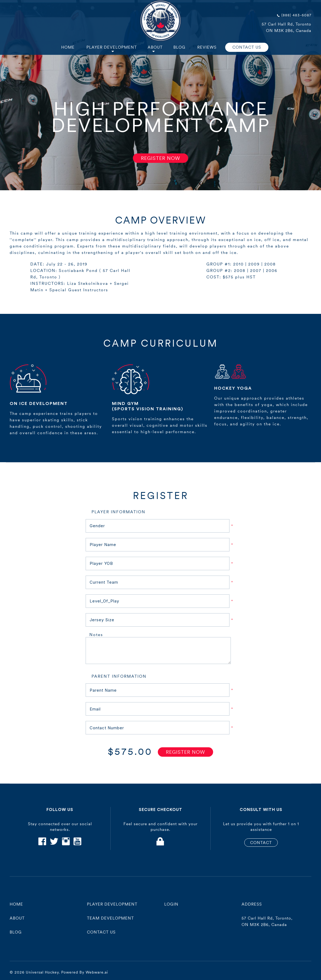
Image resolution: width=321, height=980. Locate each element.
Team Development (110, 918)
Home (68, 47)
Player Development (112, 47)
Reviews (207, 47)
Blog (179, 47)
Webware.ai (97, 972)
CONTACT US (247, 47)
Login (171, 904)
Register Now (160, 158)
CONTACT (261, 843)
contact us (101, 932)
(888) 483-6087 (296, 15)
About (155, 47)
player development (112, 904)
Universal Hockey (42, 972)
